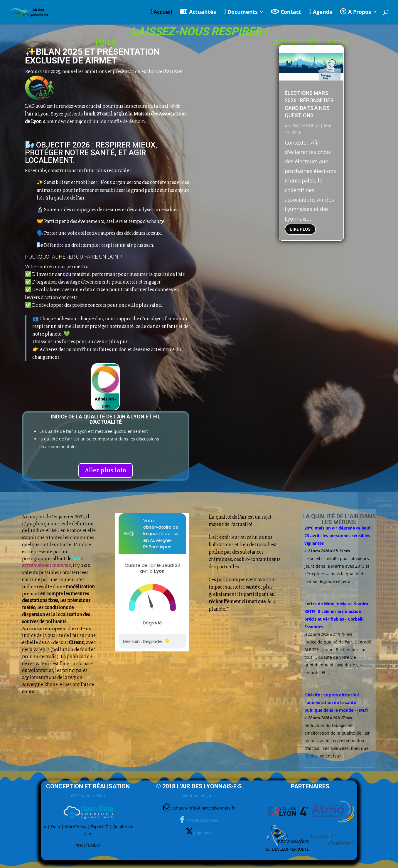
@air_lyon (202, 833)
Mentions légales (199, 796)
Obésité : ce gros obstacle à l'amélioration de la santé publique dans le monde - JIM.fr (336, 702)
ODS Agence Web (88, 796)
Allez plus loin (106, 470)
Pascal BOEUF (306, 125)
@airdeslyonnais (202, 820)
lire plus (300, 229)
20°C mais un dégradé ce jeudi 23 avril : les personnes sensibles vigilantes (338, 536)
